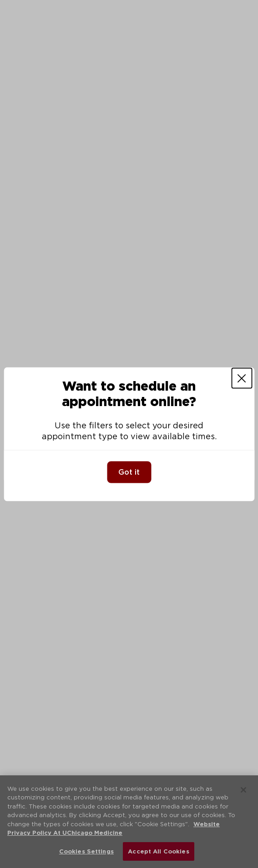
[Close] (242, 378)
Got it (129, 472)
